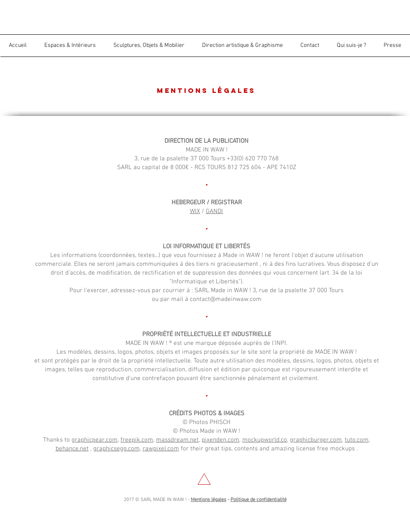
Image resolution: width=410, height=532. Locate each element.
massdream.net (177, 440)
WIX (195, 211)
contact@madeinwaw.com (226, 299)
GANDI (214, 211)
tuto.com (357, 440)
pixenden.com (220, 440)
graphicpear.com (95, 440)
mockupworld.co (265, 440)
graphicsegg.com (117, 449)
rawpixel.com (161, 449)
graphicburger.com (316, 440)
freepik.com (137, 440)
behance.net (72, 449)
